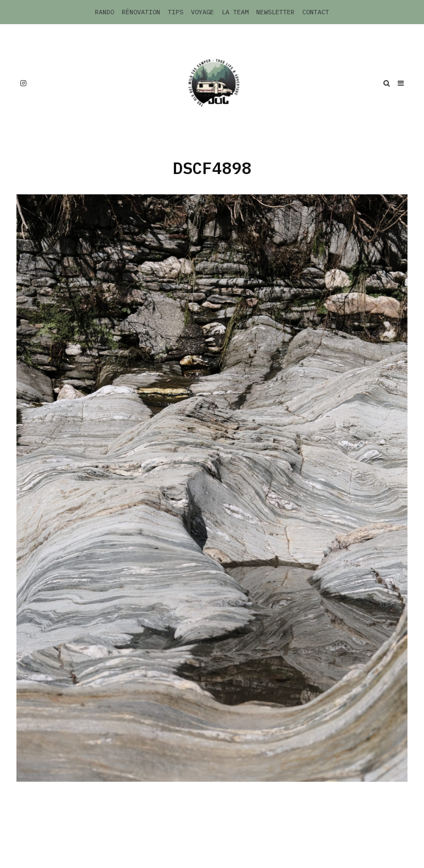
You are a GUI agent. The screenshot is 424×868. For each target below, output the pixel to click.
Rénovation (141, 12)
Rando (104, 12)
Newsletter (275, 12)
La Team (235, 12)
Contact (316, 12)
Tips (176, 12)
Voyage (202, 12)
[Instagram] (23, 83)
